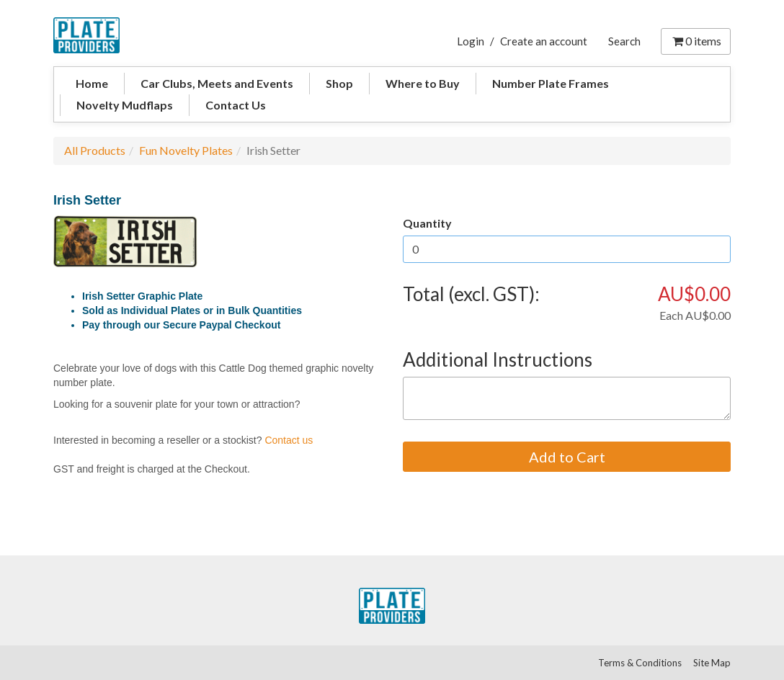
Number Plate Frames (551, 83)
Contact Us (236, 105)
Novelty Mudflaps (125, 105)
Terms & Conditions (640, 663)
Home (92, 83)
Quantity (427, 223)
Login (471, 41)
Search (624, 41)
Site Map (712, 663)
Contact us (289, 440)
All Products (95, 150)
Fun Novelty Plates (186, 150)
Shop (339, 83)
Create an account (544, 41)
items (696, 41)
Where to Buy (423, 83)
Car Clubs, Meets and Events (217, 83)
